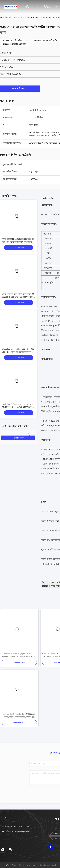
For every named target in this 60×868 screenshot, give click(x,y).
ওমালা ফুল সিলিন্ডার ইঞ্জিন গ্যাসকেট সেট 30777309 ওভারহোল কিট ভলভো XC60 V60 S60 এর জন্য (19, 655)
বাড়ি (27, 7)
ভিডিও (47, 7)
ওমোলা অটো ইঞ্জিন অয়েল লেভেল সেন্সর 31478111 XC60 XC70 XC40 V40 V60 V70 (18, 407)
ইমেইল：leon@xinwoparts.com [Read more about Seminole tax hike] (16, 831)
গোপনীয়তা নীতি (9, 865)
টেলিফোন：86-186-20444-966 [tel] (16, 827)
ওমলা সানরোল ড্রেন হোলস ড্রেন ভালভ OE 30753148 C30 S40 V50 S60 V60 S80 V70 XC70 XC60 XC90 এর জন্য (18, 297)
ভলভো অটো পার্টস (22, 18)
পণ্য (36, 7)
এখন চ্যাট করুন (20, 88)
